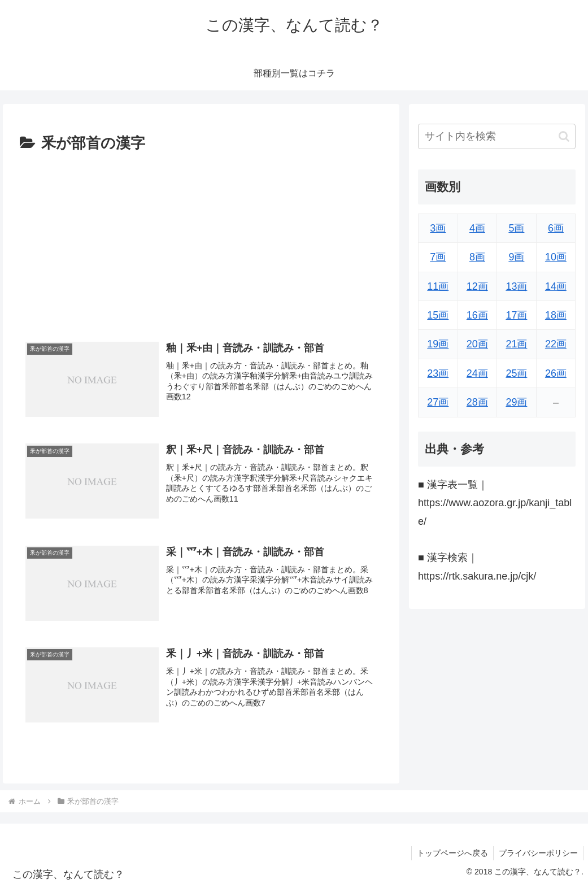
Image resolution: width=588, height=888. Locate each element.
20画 (477, 344)
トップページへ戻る (451, 853)
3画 (438, 228)
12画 (477, 286)
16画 (477, 315)
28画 (477, 402)
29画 (516, 402)
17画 (516, 315)
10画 (556, 257)
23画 (438, 373)
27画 (438, 402)
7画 (438, 257)
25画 (516, 373)
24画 (477, 373)
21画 (516, 344)
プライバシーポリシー (538, 853)
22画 (556, 344)
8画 (477, 257)
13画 (516, 286)
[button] (564, 136)
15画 (438, 315)
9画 (516, 257)
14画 (556, 286)
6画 (556, 228)
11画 (438, 286)
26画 (556, 373)
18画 (556, 315)
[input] (497, 136)
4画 (477, 228)
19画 (438, 344)
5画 (516, 228)
